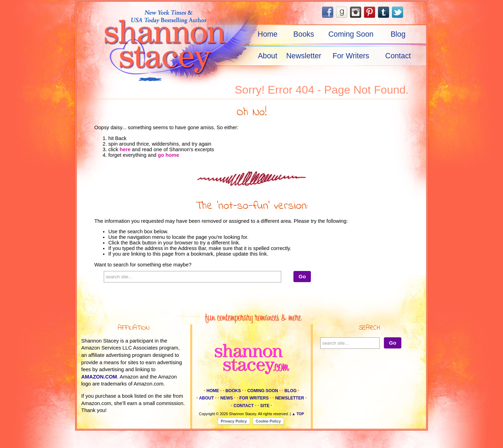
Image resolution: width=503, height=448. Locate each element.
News (227, 398)
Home (268, 34)
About (268, 56)
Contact (398, 56)
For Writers (351, 56)
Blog (398, 34)
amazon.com (99, 377)
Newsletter (304, 56)
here (125, 149)
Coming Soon (351, 34)
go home (169, 155)
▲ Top (298, 414)
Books (304, 34)
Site (265, 406)
